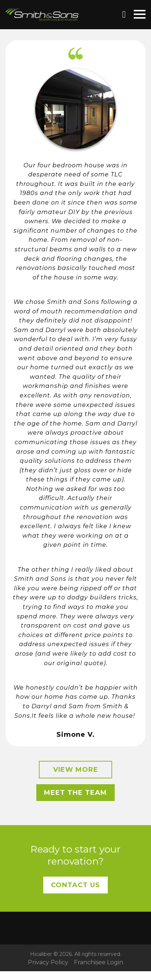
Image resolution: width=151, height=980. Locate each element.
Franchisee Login (99, 962)
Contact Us (75, 885)
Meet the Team (75, 793)
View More (76, 770)
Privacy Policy (48, 962)
